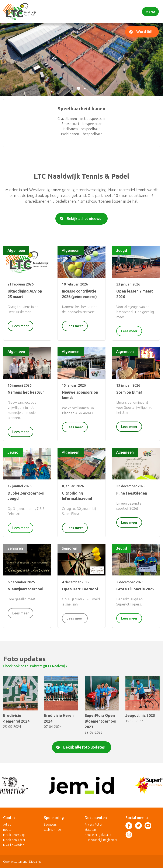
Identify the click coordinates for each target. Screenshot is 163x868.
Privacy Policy (94, 825)
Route (7, 830)
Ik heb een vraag (14, 835)
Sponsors (50, 825)
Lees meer (20, 326)
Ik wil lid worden (14, 845)
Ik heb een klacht (14, 840)
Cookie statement (15, 862)
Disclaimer (36, 862)
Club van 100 (52, 830)
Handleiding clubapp (98, 835)
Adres (7, 825)
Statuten (90, 830)
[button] (78, 88)
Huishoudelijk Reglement (101, 840)
